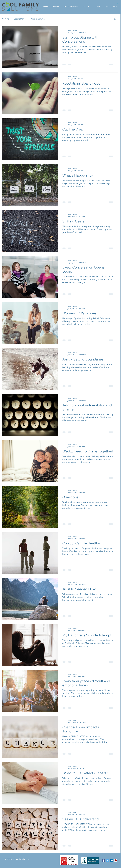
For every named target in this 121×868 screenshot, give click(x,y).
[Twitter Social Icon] (107, 860)
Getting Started (20, 19)
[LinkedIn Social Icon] (112, 860)
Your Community (38, 19)
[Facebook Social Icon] (103, 860)
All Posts (5, 19)
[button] (117, 3)
